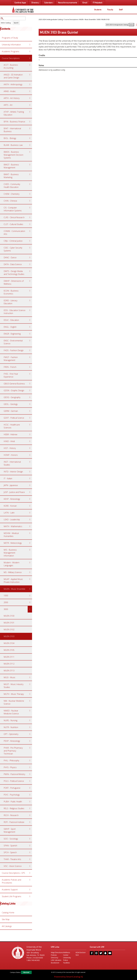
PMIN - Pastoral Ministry (14, 774)
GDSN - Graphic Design (14, 390)
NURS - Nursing (10, 720)
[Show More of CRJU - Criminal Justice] (30, 241)
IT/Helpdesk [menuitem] (98, 3)
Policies (54, 955)
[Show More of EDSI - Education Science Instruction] (30, 310)
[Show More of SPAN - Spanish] (30, 846)
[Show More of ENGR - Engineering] (30, 334)
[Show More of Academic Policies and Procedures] (30, 880)
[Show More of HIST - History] (30, 448)
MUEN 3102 (9, 630)
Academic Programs (11, 51)
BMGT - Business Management (11, 166)
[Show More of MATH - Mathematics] (30, 526)
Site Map (6, 919)
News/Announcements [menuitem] (68, 3)
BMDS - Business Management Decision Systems (13, 155)
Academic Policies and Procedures (11, 881)
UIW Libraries (56, 960)
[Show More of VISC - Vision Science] (30, 866)
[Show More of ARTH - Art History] (30, 98)
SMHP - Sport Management (10, 830)
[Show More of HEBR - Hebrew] (30, 434)
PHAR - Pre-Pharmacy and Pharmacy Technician (13, 751)
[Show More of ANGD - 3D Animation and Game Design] (30, 75)
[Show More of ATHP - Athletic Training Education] (30, 112)
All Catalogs (7, 926)
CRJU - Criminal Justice (13, 241)
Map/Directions (56, 952)
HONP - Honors (11, 455)
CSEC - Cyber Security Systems (13, 249)
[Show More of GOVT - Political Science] (30, 418)
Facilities (66, 963)
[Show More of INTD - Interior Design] (30, 472)
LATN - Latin (9, 513)
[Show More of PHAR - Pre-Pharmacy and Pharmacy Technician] (30, 748)
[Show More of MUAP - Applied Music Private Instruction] (30, 579)
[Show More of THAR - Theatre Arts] (30, 859)
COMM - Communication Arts (14, 233)
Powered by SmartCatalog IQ (69, 977)
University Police (67, 959)
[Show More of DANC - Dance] (30, 257)
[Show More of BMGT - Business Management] (30, 165)
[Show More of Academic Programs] (30, 51)
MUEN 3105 (9, 650)
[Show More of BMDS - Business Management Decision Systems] (30, 152)
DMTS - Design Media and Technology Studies (14, 273)
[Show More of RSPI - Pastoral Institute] (30, 822)
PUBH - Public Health (13, 802)
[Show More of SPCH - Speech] (30, 852)
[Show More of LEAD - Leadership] (30, 520)
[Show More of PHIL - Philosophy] (30, 761)
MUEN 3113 (9, 671)
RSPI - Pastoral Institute (14, 822)
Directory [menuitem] (35, 3)
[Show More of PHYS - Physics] (30, 767)
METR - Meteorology (13, 543)
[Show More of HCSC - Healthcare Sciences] (30, 425)
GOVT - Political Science (14, 418)
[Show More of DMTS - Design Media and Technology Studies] (30, 271)
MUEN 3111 (9, 657)
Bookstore (55, 963)
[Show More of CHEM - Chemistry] (30, 194)
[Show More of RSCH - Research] (30, 815)
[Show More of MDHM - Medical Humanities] (30, 533)
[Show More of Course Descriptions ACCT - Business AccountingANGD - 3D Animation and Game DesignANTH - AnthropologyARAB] (30, 58)
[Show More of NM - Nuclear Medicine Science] (30, 701)
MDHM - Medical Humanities (11, 535)
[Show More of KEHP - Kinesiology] (30, 499)
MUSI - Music (10, 677)
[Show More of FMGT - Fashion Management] (30, 357)
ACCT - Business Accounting (11, 66)
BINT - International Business (12, 130)
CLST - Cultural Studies (13, 224)
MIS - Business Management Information (10, 553)
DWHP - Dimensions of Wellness (14, 282)
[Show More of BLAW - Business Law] (30, 145)
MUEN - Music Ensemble (14, 589)
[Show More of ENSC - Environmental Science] (30, 341)
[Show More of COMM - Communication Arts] (30, 231)
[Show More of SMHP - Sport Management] (30, 829)
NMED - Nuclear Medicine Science (11, 712)
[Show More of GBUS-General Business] (30, 384)
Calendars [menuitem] (48, 3)
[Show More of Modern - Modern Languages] (30, 563)
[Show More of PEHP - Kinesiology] (30, 741)
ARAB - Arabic (10, 91)
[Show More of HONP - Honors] (30, 455)
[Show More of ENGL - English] (30, 327)
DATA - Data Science (13, 264)
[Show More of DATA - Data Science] (30, 264)
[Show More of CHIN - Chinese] (30, 201)
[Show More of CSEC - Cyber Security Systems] (30, 248)
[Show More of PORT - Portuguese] (30, 788)
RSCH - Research (11, 815)
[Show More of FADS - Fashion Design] (30, 350)
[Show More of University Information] (30, 45)
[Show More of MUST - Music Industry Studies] (30, 684)
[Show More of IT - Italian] (30, 478)
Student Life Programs (12, 896)
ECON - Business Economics (11, 292)
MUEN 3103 (9, 636)
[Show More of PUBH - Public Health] (30, 802)
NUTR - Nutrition (11, 727)
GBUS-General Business (14, 384)
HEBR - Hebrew (10, 434)
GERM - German (11, 411)
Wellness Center (67, 954)
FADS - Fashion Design (14, 350)
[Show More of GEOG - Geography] (30, 397)
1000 (6, 596)
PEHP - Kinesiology (12, 741)
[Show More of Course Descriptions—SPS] (30, 873)
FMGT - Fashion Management (11, 359)
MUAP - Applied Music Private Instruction (13, 581)
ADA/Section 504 (81, 954)
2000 (6, 602)
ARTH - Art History (12, 98)
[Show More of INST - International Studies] (30, 462)
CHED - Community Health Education (12, 186)
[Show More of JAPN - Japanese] (30, 485)
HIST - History (10, 448)
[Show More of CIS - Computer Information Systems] (30, 208)
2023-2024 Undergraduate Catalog (51, 19)
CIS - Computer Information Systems (13, 209)
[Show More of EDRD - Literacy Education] (30, 301)
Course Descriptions (11, 58)
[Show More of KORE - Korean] (30, 506)
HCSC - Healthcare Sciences (12, 426)
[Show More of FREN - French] (30, 367)
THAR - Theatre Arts (12, 859)
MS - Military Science (13, 572)
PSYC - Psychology (12, 795)
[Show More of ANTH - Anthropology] (30, 84)
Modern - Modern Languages (12, 564)
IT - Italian (8, 478)
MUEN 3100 (9, 616)
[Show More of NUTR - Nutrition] (30, 727)
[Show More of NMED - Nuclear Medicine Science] (30, 711)
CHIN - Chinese (10, 201)
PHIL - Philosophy (11, 761)
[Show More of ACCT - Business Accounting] (30, 65)
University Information (11, 45)
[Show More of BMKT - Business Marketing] (30, 174)
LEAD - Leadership (12, 520)
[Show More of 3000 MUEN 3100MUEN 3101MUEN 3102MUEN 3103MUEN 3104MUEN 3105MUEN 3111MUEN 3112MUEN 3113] (30, 609)
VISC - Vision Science (13, 866)
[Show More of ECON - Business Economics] (30, 291)
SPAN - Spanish (10, 846)
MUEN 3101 (9, 623)
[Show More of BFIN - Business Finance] (30, 122)
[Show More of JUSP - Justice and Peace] (30, 492)
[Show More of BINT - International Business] (30, 128)
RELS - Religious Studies (14, 808)
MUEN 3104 (9, 643)
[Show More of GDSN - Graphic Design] (30, 390)
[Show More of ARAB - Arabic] (30, 91)
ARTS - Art (8, 105)
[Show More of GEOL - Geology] (30, 404)
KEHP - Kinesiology (12, 499)
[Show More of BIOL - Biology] (30, 138)
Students (98, 10)
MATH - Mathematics (13, 526)
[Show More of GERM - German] (30, 411)
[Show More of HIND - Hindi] (30, 441)
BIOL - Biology (10, 138)
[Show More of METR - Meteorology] (30, 543)
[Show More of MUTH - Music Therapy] (30, 694)
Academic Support (10, 890)
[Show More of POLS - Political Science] (30, 781)
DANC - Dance (10, 257)
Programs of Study (10, 38)
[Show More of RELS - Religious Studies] (30, 808)
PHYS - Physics (10, 767)
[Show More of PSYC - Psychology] (30, 795)
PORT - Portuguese (12, 788)
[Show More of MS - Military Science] (30, 572)
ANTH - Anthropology (13, 84)
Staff (121, 10)
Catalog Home (8, 913)
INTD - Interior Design (13, 472)
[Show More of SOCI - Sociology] (30, 839)
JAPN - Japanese (11, 485)
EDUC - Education (11, 320)
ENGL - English (10, 327)
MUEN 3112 (9, 664)
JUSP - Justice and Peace (14, 492)
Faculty (110, 10)
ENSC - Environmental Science (13, 342)
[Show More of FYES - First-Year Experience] (30, 374)
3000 (6, 609)
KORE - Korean (10, 506)
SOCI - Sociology (11, 839)
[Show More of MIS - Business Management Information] (30, 550)
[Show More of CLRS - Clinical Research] (30, 217)
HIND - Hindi (9, 441)
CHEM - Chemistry (12, 194)
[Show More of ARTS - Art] (30, 105)
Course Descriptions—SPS (13, 873)
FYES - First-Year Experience (11, 375)
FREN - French (10, 367)
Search (16, 23)
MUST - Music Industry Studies (14, 686)
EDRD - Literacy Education (10, 302)
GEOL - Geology (11, 404)
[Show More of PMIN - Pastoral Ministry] (30, 774)
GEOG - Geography (12, 397)
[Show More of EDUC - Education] (30, 320)
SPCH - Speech (10, 852)
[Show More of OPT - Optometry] (30, 734)
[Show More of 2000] (30, 602)
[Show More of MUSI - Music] (30, 677)
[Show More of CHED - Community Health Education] (30, 184)
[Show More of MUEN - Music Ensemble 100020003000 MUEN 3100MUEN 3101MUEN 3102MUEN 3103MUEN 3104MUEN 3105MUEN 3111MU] (30, 589)
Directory (54, 958)
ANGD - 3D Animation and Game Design (13, 76)
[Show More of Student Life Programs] (30, 896)
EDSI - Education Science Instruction (15, 312)
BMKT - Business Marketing (11, 176)
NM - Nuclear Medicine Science (14, 702)
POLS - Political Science (14, 781)
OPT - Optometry (11, 734)
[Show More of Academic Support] (30, 890)
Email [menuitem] (85, 3)
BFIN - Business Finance (14, 122)
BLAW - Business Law (13, 145)
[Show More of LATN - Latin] (30, 513)
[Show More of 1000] (30, 596)
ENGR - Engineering (12, 334)
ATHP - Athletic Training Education (14, 113)
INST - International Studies (12, 463)
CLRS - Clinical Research (14, 217)
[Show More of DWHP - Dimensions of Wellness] (30, 281)
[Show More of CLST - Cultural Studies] (30, 224)
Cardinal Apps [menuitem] (20, 3)
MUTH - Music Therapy (14, 694)
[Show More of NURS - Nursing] (30, 720)
